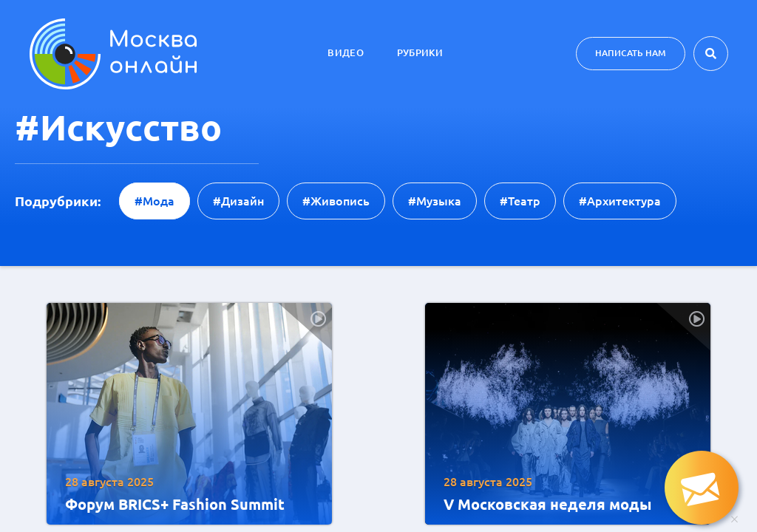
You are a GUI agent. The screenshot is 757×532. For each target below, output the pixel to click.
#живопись (336, 201)
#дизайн (238, 201)
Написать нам (631, 53)
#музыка (435, 201)
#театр (520, 201)
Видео (346, 52)
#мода (155, 201)
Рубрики (420, 52)
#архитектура (620, 201)
